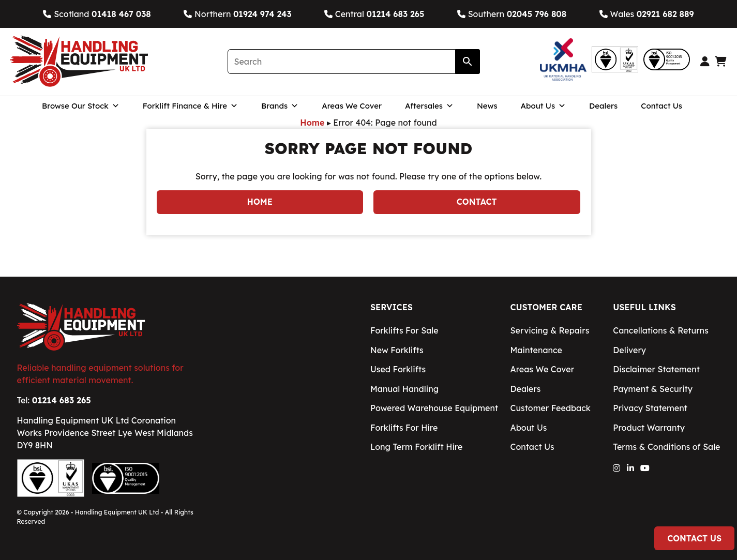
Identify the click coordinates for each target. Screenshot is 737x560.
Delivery (629, 350)
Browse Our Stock (81, 106)
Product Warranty (649, 428)
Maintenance (536, 350)
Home (312, 123)
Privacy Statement (650, 408)
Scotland (97, 14)
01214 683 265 (62, 400)
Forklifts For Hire (404, 428)
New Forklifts (397, 350)
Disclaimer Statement (656, 369)
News (487, 106)
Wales (647, 14)
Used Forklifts (398, 369)
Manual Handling (404, 389)
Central (374, 14)
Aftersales (429, 106)
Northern (237, 14)
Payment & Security (653, 389)
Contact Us (661, 106)
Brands (280, 106)
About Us (544, 106)
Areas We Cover (352, 106)
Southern (512, 14)
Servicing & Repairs (550, 330)
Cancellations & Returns (660, 330)
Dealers (603, 106)
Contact (477, 202)
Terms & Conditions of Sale (666, 447)
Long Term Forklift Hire (416, 447)
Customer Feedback (551, 408)
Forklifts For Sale (404, 330)
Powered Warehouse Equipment (434, 408)
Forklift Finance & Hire (190, 106)
